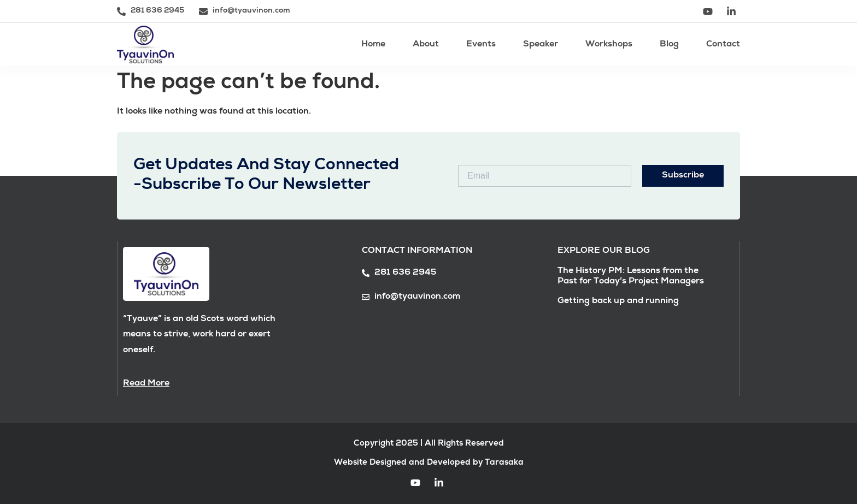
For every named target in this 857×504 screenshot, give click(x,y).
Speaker (541, 45)
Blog (669, 45)
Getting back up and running (618, 301)
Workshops (609, 45)
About (426, 45)
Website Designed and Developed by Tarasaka (429, 463)
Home (373, 45)
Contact (723, 45)
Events (481, 45)
